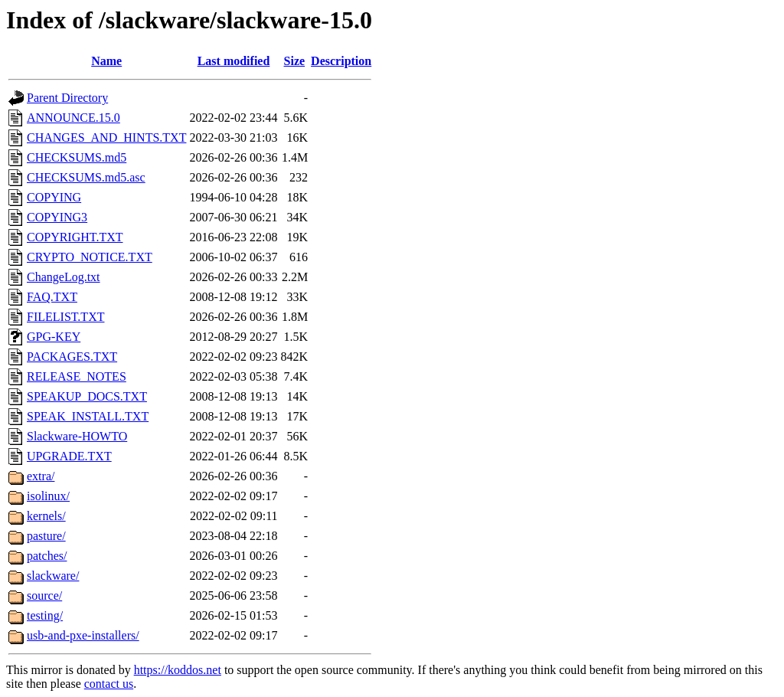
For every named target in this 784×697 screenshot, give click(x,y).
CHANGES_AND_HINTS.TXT (106, 137)
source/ (44, 596)
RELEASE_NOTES (77, 376)
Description (341, 61)
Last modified (234, 61)
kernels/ (46, 516)
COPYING (54, 197)
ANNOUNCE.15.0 (73, 118)
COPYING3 (57, 217)
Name (106, 61)
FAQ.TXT (52, 297)
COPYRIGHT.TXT (75, 237)
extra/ (41, 476)
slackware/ (53, 576)
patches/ (47, 556)
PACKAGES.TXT (72, 357)
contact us (109, 684)
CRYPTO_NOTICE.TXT (90, 257)
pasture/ (46, 536)
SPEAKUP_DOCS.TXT (87, 396)
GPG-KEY (54, 337)
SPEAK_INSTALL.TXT (88, 416)
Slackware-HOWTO (77, 436)
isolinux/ (48, 496)
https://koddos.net (178, 670)
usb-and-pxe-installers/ (83, 635)
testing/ (45, 615)
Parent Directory (67, 98)
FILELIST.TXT (65, 317)
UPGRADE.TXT (69, 456)
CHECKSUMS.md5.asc (86, 177)
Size (295, 61)
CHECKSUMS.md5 (77, 157)
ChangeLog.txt (64, 277)
